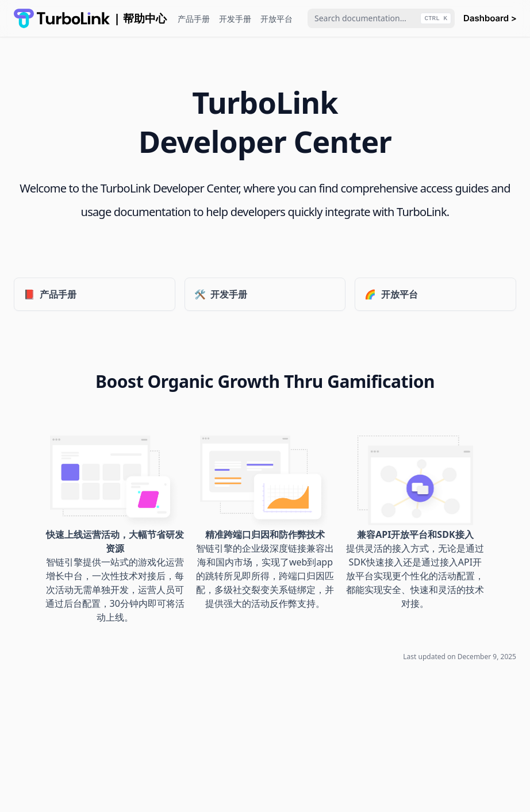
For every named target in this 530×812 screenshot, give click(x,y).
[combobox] (381, 18)
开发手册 (235, 19)
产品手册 (194, 19)
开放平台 (276, 19)
